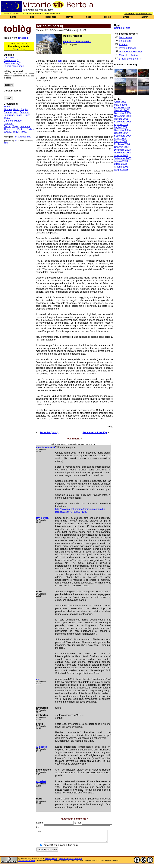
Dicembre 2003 (122, 150)
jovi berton (42, 518)
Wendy (7, 132)
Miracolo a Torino (128, 55)
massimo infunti (46, 447)
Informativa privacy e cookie (70, 861)
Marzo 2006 (121, 105)
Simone (8, 109)
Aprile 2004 (120, 139)
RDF (30, 137)
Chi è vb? (9, 58)
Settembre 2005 (123, 122)
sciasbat (41, 781)
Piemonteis (146, 14)
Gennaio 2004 (122, 147)
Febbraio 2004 (122, 144)
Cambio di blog (122, 28)
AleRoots (41, 747)
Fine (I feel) (125, 41)
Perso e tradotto (128, 48)
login (6, 143)
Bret (20, 129)
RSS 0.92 (18, 137)
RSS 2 (25, 137)
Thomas (8, 129)
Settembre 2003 (123, 158)
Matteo (18, 121)
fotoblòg (23, 38)
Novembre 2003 (123, 153)
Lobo (16, 112)
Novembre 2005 (123, 116)
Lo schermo (125, 37)
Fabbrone (9, 115)
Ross (24, 132)
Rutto (16, 109)
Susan (19, 115)
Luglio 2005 (120, 127)
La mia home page (14, 66)
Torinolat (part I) (49, 432)
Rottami (123, 44)
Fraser (7, 126)
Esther (30, 129)
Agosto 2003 (121, 161)
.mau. (7, 118)
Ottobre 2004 (121, 133)
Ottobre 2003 (121, 155)
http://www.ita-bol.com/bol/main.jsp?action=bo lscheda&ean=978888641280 (80, 510)
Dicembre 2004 (122, 130)
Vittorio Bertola (51, 861)
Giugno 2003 (121, 167)
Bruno (27, 115)
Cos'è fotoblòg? (12, 63)
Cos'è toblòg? (11, 60)
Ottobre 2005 (121, 119)
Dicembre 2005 (122, 113)
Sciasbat (24, 112)
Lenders (8, 123)
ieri (60, 61)
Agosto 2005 (121, 124)
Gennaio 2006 (122, 110)
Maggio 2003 (121, 169)
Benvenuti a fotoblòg (95, 432)
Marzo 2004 (121, 141)
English (136, 14)
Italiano (128, 14)
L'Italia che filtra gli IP (130, 59)
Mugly (15, 126)
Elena (7, 107)
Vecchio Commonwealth (77, 41)
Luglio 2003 (120, 164)
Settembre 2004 (123, 136)
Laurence (25, 126)
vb (38, 679)
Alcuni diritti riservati (27, 863)
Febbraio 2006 (122, 108)
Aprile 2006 (120, 102)
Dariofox (8, 121)
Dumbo (8, 112)
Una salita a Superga (130, 52)
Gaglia (24, 109)
